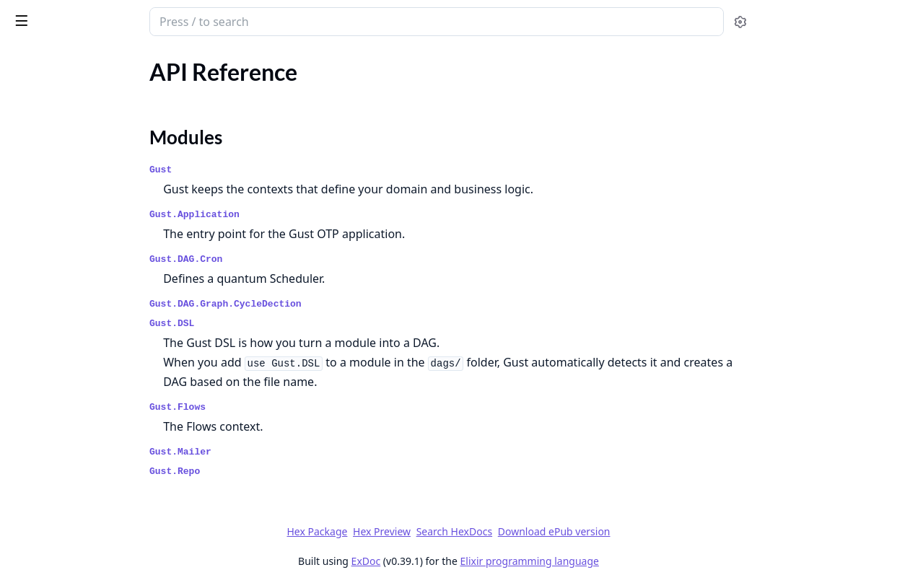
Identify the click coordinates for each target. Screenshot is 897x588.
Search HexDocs (563, 532)
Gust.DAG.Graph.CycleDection (336, 304)
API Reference (45, 91)
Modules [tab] (87, 59)
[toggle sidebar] (197, 20)
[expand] (202, 93)
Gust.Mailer (291, 452)
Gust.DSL (282, 324)
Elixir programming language (638, 561)
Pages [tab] (26, 59)
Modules (47, 116)
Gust (271, 170)
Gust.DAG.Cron (296, 259)
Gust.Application (305, 215)
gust (24, 14)
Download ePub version (662, 531)
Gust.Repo (285, 471)
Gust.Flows (288, 407)
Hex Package (425, 531)
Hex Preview (490, 531)
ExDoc (474, 561)
